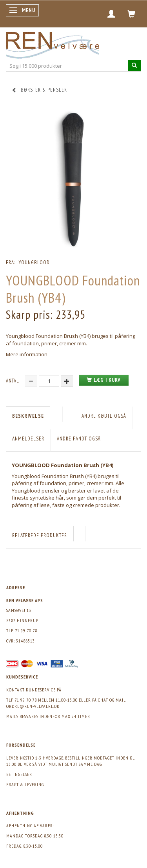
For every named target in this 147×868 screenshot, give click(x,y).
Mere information (27, 354)
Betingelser (19, 774)
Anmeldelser (28, 439)
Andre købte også (104, 416)
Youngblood (34, 263)
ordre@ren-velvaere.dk (33, 706)
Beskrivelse (28, 416)
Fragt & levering (25, 784)
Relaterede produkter (40, 535)
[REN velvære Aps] (53, 44)
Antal (13, 381)
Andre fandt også (79, 439)
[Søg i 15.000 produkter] (134, 66)
